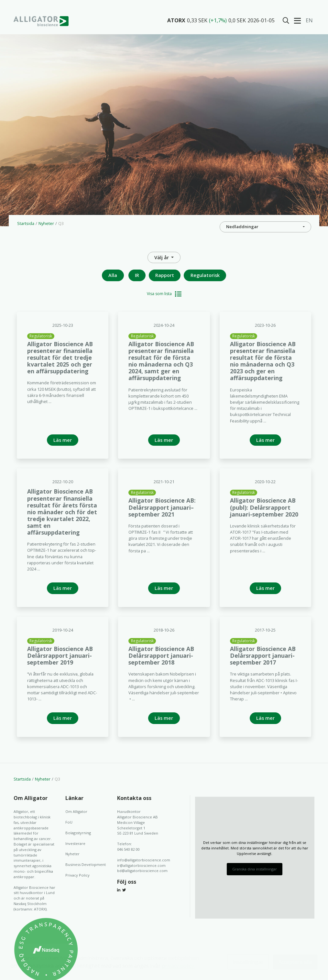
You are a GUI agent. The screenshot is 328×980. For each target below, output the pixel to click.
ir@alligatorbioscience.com (141, 865)
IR (137, 275)
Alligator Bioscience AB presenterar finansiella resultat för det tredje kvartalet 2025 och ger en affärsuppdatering (60, 357)
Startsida (26, 223)
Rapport (165, 275)
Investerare (75, 843)
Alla (113, 275)
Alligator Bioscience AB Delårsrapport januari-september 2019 (60, 655)
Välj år (162, 257)
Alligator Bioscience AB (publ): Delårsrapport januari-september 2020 (264, 507)
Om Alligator (76, 811)
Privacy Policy (77, 875)
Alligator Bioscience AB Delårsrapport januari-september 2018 (161, 655)
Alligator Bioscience (41, 21)
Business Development (86, 864)
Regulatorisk (205, 275)
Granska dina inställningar (255, 869)
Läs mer (63, 440)
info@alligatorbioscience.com (144, 860)
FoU (69, 822)
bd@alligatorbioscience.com (142, 871)
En (309, 20)
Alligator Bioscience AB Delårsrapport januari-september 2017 (263, 655)
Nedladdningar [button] (242, 227)
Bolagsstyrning (78, 833)
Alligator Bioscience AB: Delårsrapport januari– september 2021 (162, 507)
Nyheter (46, 223)
